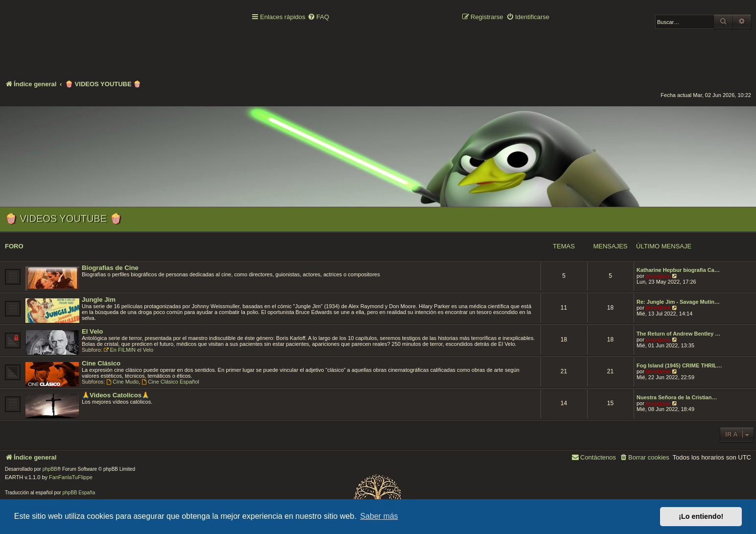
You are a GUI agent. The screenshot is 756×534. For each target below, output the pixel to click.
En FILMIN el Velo (129, 350)
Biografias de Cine (110, 268)
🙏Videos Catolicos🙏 (116, 395)
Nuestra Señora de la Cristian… (677, 397)
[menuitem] (318, 17)
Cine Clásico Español (170, 382)
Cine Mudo (122, 382)
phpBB (50, 469)
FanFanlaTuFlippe (71, 477)
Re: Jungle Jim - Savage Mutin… (678, 302)
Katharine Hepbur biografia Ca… (678, 270)
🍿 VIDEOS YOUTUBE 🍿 (63, 218)
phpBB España (79, 493)
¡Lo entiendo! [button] (701, 516)
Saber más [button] (379, 516)
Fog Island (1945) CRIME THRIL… (679, 365)
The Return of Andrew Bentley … (678, 334)
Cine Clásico (101, 363)
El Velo (92, 331)
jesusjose (658, 276)
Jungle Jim (99, 300)
